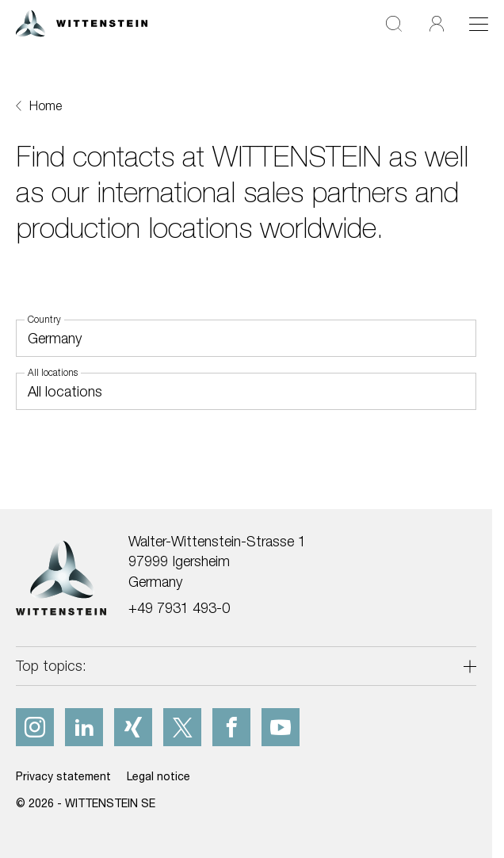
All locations (53, 373)
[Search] (394, 23)
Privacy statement (63, 776)
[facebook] (231, 727)
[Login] (437, 23)
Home (46, 105)
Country (44, 320)
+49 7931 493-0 (179, 608)
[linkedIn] (84, 727)
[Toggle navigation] (479, 24)
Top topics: (51, 666)
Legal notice (158, 776)
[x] (182, 727)
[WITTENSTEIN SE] (82, 22)
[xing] (133, 727)
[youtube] (281, 727)
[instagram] (35, 727)
